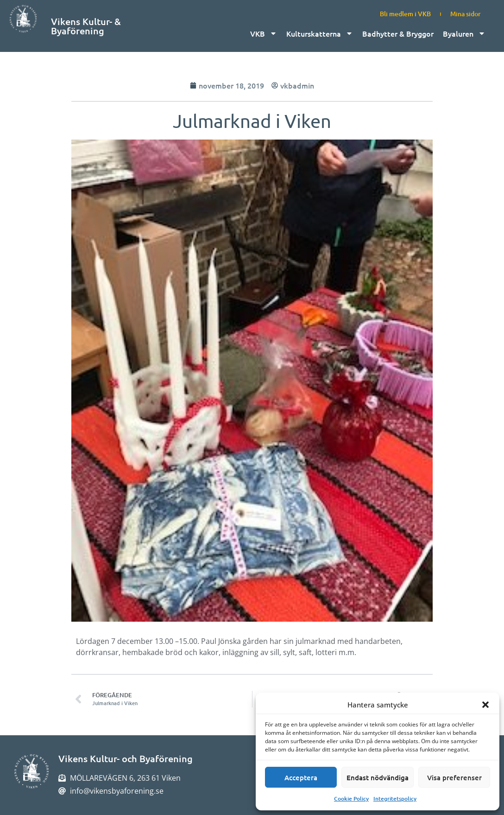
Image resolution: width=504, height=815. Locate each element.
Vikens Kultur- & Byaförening (86, 26)
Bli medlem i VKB (405, 14)
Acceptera (301, 777)
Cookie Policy (351, 799)
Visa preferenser (454, 777)
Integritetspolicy (395, 799)
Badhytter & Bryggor (398, 33)
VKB (264, 33)
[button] (485, 705)
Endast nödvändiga (378, 777)
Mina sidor (466, 14)
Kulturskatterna (320, 33)
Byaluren (464, 33)
